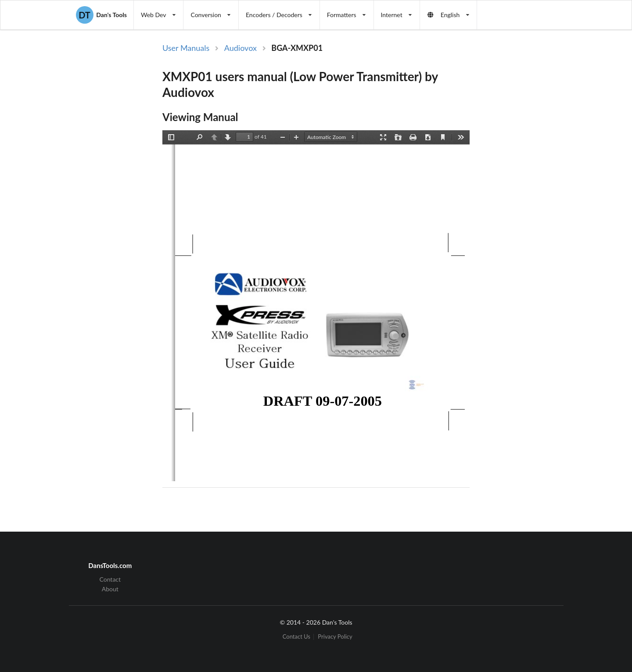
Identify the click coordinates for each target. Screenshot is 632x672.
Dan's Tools (101, 15)
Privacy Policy (335, 637)
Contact (110, 579)
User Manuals (186, 48)
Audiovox (241, 48)
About (110, 589)
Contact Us (296, 637)
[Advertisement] (543, 186)
